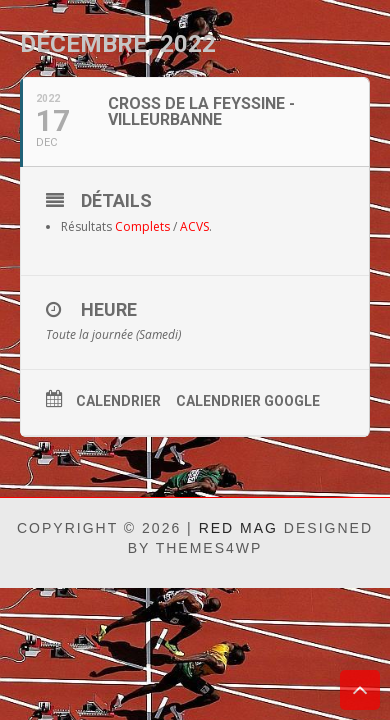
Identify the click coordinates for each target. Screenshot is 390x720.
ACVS (194, 226)
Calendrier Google (248, 401)
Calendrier (118, 401)
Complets (142, 226)
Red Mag (238, 528)
